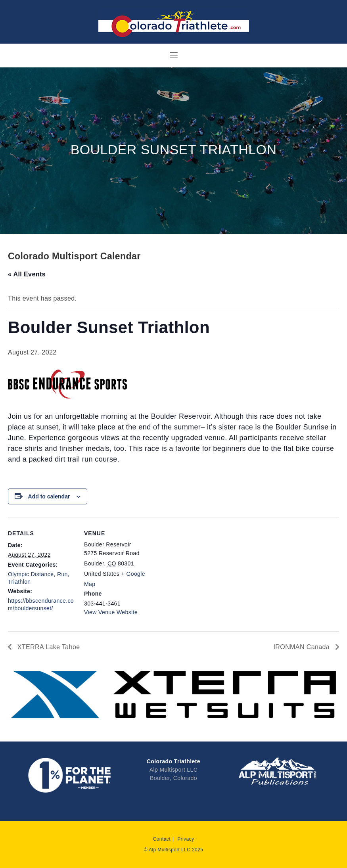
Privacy (186, 839)
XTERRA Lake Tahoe (48, 647)
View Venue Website (111, 612)
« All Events (27, 274)
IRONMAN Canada (303, 647)
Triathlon (19, 582)
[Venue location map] (202, 572)
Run (62, 574)
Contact (162, 839)
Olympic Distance (31, 574)
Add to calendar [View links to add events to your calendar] (49, 496)
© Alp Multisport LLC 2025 (174, 850)
